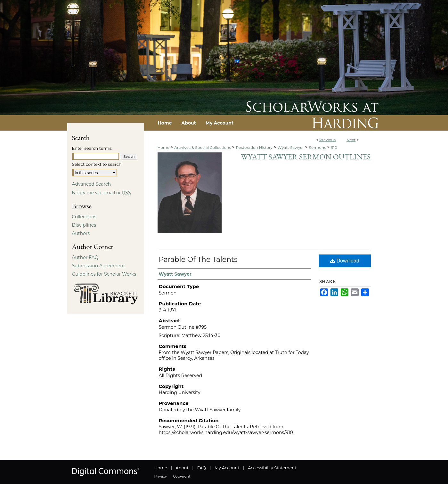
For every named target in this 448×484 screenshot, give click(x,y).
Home (163, 147)
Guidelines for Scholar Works (104, 274)
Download (345, 261)
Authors (81, 233)
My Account (227, 468)
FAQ (201, 468)
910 (334, 147)
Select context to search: (97, 164)
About (182, 468)
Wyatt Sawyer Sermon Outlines (306, 157)
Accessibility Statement (272, 468)
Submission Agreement (99, 266)
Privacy (161, 476)
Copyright (182, 476)
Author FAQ (85, 257)
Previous (327, 140)
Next (351, 140)
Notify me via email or (102, 193)
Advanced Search (92, 184)
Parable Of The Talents (198, 259)
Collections (84, 217)
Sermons (318, 147)
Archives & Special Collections (203, 147)
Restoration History (254, 147)
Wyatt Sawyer (291, 147)
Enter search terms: (92, 148)
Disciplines (84, 225)
